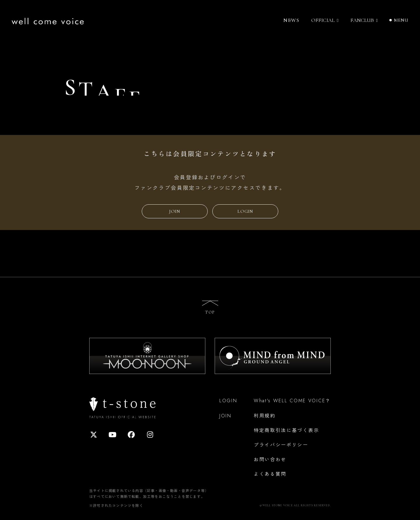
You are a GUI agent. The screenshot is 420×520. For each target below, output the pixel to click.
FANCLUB (362, 20)
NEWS (291, 20)
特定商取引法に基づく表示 (286, 430)
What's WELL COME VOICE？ (292, 401)
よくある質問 (270, 474)
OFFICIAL (323, 20)
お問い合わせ (270, 459)
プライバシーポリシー (281, 445)
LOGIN (245, 211)
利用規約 (265, 415)
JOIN (175, 211)
